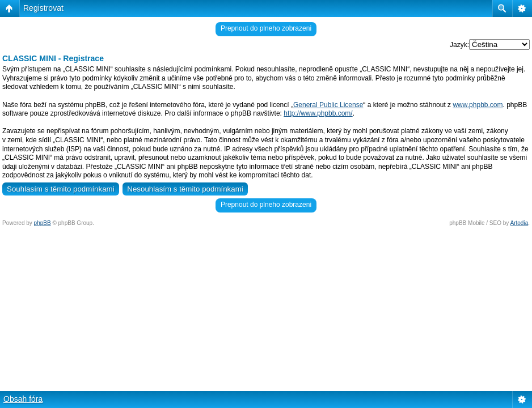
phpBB (43, 223)
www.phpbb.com (478, 105)
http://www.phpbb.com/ (318, 113)
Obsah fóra (23, 399)
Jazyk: (459, 45)
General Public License (328, 105)
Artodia (520, 223)
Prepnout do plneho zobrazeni (266, 28)
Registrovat (43, 8)
